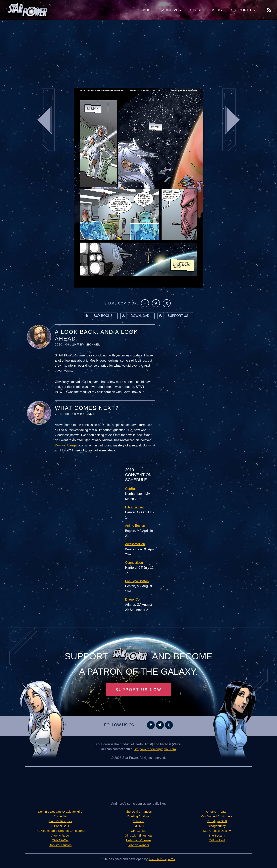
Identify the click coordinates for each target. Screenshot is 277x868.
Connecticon (134, 563)
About (147, 10)
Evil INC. (138, 826)
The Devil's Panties (138, 812)
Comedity (60, 817)
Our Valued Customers (217, 817)
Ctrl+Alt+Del (60, 840)
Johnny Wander (138, 845)
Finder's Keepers (60, 821)
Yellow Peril (217, 840)
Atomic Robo (60, 836)
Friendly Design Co (162, 859)
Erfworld (138, 821)
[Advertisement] (139, 52)
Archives (172, 10)
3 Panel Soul (60, 826)
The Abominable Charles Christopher (60, 831)
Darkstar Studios (60, 845)
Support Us (243, 10)
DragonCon (133, 599)
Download (135, 316)
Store (196, 10)
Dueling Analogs (139, 817)
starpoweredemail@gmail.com (155, 749)
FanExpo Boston (137, 581)
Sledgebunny (217, 826)
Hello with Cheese (138, 840)
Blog (217, 10)
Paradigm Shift (217, 821)
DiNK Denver (134, 507)
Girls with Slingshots (138, 836)
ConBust (131, 489)
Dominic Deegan (67, 445)
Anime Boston (135, 526)
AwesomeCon (135, 544)
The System (217, 836)
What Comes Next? (87, 408)
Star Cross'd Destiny (217, 831)
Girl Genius (138, 831)
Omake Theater (217, 812)
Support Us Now (139, 690)
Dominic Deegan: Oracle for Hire (60, 812)
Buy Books (98, 316)
